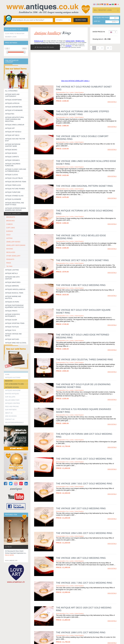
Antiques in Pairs (12, 302)
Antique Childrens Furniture (13, 165)
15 (108, 48)
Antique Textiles (12, 327)
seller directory (12, 400)
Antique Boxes (11, 153)
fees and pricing (12, 407)
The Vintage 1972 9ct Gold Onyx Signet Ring (82, 260)
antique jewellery (47, 33)
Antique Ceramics (12, 160)
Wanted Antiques (12, 394)
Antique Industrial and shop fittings (15, 204)
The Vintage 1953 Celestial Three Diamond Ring (84, 360)
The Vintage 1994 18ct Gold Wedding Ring (81, 558)
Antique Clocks (12, 175)
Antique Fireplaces (13, 185)
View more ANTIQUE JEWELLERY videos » (75, 81)
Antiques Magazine (13, 390)
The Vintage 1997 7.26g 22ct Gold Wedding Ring (84, 632)
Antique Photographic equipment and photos (14, 306)
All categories (11, 91)
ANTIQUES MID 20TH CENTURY (12, 278)
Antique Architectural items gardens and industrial (15, 119)
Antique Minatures (13, 282)
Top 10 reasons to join (14, 384)
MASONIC (10, 249)
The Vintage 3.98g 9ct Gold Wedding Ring (81, 285)
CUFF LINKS (11, 228)
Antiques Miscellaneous (15, 289)
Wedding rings (80, 41)
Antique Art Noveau (13, 132)
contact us (10, 419)
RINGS (9, 263)
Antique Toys (10, 330)
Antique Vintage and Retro (13, 335)
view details (112, 102)
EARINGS (10, 231)
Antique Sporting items (15, 323)
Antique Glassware (13, 199)
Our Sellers (10, 397)
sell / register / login (103, 10)
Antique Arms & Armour (15, 125)
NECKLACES (11, 252)
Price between (11, 43)
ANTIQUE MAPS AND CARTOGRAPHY (12, 95)
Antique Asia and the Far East (15, 140)
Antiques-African (12, 103)
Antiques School (12, 387)
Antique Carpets (12, 157)
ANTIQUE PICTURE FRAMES (15, 189)
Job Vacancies (11, 416)
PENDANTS (10, 259)
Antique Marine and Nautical (13, 297)
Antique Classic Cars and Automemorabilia (16, 170)
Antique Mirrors (12, 286)
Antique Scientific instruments (13, 315)
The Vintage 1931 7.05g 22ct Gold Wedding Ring (84, 576)
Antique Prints (11, 311)
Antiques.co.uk (39, 41)
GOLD (8, 235)
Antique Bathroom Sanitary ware (13, 145)
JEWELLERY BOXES (13, 242)
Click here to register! (15, 34)
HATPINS (9, 238)
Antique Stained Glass (14, 196)
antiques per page (101, 18)
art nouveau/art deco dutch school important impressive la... (16, 553)
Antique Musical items (14, 293)
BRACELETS (11, 217)
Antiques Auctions (13, 378)
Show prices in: (99, 32)
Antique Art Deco (12, 135)
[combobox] (63, 20)
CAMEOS (9, 224)
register (9, 381)
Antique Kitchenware (14, 110)
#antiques (16, 489)
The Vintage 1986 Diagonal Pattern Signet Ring (84, 186)
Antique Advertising (13, 100)
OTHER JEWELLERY (13, 256)
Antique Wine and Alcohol (16, 343)
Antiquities (10, 114)
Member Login (11, 37)
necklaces (68, 46)
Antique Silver (11, 320)
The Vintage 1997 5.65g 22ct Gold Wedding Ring (84, 459)
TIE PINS (9, 266)
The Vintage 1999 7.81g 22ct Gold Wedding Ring (84, 484)
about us (9, 413)
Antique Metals (11, 273)
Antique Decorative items (16, 182)
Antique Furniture (13, 192)
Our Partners (11, 410)
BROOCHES (10, 221)
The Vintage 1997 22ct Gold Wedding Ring (81, 508)
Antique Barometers (14, 107)
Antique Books (11, 150)
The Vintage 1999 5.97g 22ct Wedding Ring (81, 614)
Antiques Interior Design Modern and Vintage (15, 209)
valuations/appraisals (14, 423)
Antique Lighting (12, 270)
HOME (7, 374)
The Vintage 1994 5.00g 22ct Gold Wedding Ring (84, 533)
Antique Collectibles (14, 178)
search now (81, 20)
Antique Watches (12, 339)
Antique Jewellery (13, 214)
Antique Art (10, 128)
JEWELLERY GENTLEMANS (16, 245)
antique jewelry (70, 41)
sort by (97, 21)
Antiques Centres (12, 403)
